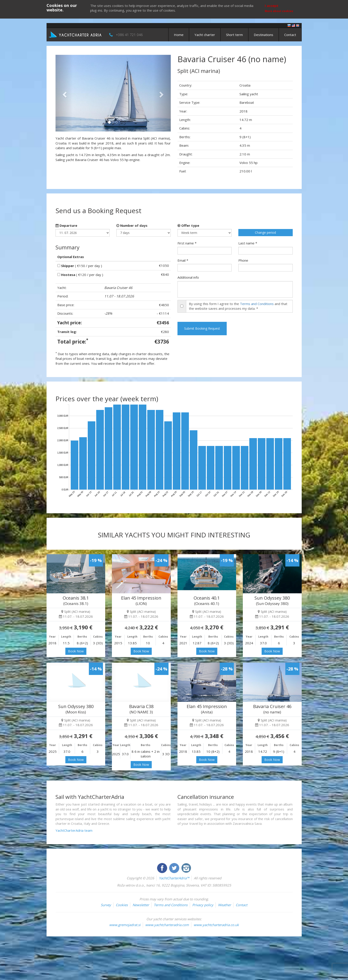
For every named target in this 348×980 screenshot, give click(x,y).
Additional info (188, 277)
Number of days (132, 225)
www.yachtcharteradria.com (167, 925)
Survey (106, 905)
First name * (187, 243)
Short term (234, 35)
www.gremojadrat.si (125, 925)
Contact (290, 35)
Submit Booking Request (202, 328)
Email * (183, 260)
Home (179, 35)
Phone (243, 260)
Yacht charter (205, 35)
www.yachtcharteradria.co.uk (216, 925)
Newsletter (141, 905)
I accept (272, 6)
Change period (265, 232)
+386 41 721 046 (129, 35)
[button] (64, 93)
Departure (66, 225)
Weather (224, 905)
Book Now (76, 651)
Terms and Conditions (257, 304)
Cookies (122, 905)
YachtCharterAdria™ (174, 878)
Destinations (264, 35)
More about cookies (279, 11)
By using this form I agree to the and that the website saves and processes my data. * (238, 306)
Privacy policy (203, 905)
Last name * (248, 243)
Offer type (188, 225)
